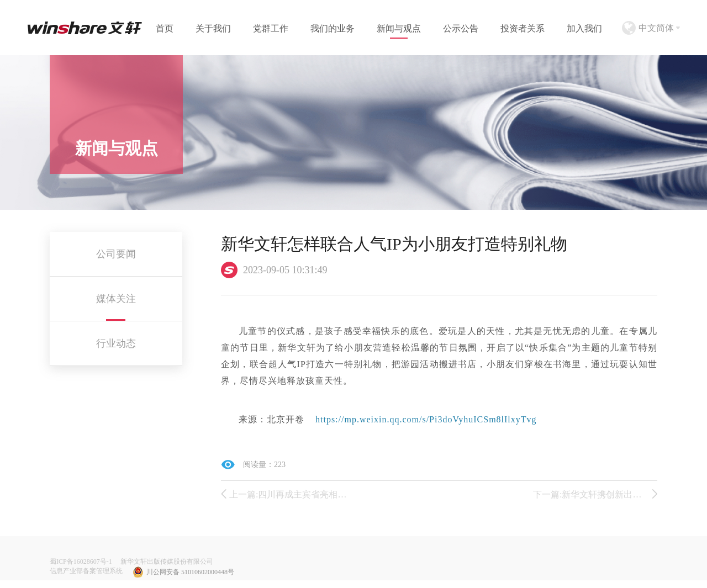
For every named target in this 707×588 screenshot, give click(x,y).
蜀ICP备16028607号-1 (81, 561)
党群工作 (271, 28)
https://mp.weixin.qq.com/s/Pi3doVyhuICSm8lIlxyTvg (426, 419)
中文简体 (656, 28)
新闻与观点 (399, 28)
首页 (165, 28)
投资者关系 (523, 28)
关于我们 (213, 28)
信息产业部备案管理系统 (86, 571)
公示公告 (461, 28)
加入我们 (584, 28)
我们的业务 (333, 28)
